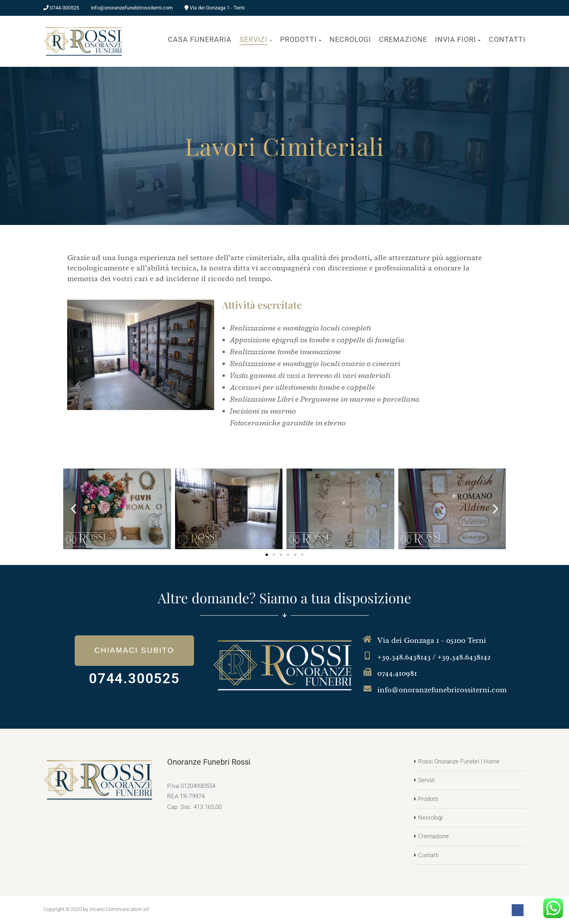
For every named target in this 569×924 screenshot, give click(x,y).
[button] (73, 509)
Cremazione (433, 836)
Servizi (426, 780)
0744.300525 (134, 679)
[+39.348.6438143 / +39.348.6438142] (367, 656)
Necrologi (430, 818)
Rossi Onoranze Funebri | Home (459, 761)
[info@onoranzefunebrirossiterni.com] (367, 689)
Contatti (428, 855)
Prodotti (428, 799)
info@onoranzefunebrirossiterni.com (442, 690)
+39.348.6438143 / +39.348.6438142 (434, 657)
